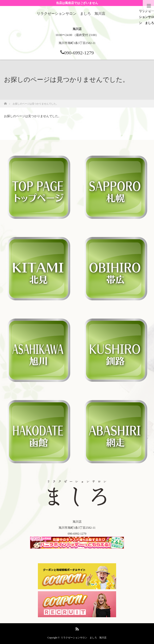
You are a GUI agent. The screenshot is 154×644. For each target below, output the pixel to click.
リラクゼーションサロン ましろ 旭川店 (84, 638)
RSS (77, 628)
